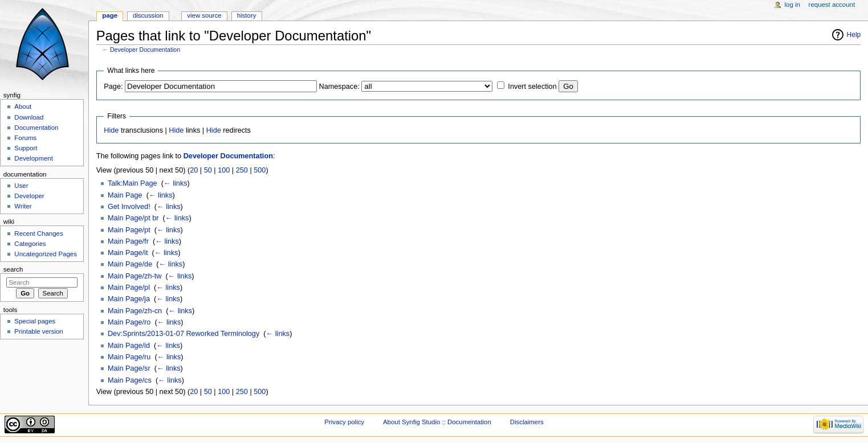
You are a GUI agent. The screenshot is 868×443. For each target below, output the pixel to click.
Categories (30, 244)
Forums (25, 138)
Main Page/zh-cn (135, 311)
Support (26, 148)
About (23, 106)
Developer (29, 196)
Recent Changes (38, 233)
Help (854, 35)
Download (29, 117)
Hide (111, 130)
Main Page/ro (129, 322)
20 (194, 170)
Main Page (125, 195)
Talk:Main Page (133, 183)
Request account (832, 5)
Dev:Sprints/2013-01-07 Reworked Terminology (184, 334)
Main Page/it (128, 253)
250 (242, 170)
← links (176, 183)
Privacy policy (344, 422)
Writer (23, 206)
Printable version (38, 331)
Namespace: (339, 87)
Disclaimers (527, 422)
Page (110, 15)
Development (33, 158)
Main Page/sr (129, 368)
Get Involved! (129, 207)
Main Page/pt (129, 230)
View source (204, 15)
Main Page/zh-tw (135, 276)
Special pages (35, 321)
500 (260, 170)
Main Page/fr (128, 241)
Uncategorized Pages (46, 254)
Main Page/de (130, 264)
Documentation (36, 128)
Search (13, 269)
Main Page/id (129, 346)
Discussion (148, 15)
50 (208, 170)
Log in (792, 5)
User (21, 186)
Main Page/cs (130, 380)
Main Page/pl (129, 288)
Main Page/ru (129, 357)
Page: (113, 87)
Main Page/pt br (133, 218)
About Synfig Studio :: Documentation (437, 422)
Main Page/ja (129, 299)
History (247, 15)
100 (224, 170)
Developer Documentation (145, 50)
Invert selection (532, 87)
